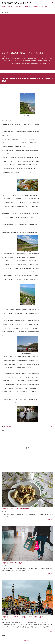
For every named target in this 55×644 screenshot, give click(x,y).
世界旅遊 (44, 7)
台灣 (5, 426)
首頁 (3, 7)
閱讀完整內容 (51, 519)
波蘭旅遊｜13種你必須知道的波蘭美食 (15, 509)
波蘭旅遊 (18, 7)
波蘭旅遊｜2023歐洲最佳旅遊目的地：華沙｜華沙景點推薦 (22, 53)
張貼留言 (6, 67)
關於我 (10, 7)
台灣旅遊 (26, 7)
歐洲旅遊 (35, 7)
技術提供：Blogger (27, 640)
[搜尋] (49, 2)
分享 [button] (3, 67)
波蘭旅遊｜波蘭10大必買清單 (12, 563)
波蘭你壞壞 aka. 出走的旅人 (17, 3)
